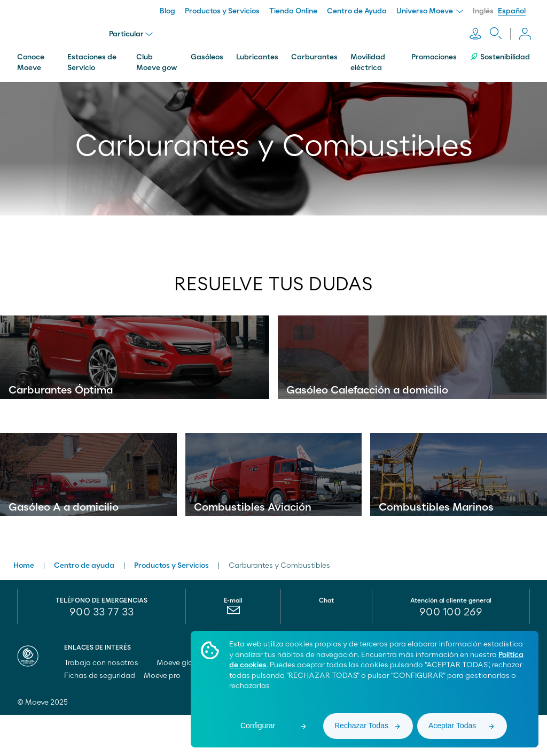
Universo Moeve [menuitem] (430, 11)
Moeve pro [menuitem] (167, 717)
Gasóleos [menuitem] (207, 55)
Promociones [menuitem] (434, 55)
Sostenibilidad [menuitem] (500, 55)
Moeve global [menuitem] (185, 704)
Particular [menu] (132, 33)
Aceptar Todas (452, 726)
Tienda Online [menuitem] (293, 11)
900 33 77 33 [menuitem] (101, 653)
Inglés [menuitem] (483, 11)
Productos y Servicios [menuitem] (222, 11)
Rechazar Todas (361, 726)
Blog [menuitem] (167, 11)
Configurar (258, 726)
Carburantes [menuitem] (314, 55)
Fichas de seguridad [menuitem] (100, 717)
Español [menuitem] (512, 11)
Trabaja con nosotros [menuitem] (106, 704)
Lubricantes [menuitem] (257, 55)
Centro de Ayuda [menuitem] (357, 11)
